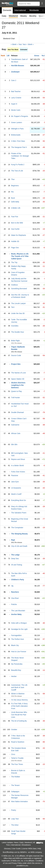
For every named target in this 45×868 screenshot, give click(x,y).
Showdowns (26, 845)
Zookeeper (15, 72)
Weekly (24, 16)
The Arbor (15, 825)
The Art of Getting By (19, 721)
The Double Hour (18, 332)
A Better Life (16, 208)
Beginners (15, 186)
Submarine (15, 425)
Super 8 (14, 104)
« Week (14, 44)
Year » (25, 44)
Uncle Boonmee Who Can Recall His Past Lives (19, 715)
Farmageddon (16, 635)
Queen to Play (16, 391)
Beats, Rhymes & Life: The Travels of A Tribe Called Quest (20, 256)
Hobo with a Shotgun (19, 623)
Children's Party (18, 580)
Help (39, 849)
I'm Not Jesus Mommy (19, 700)
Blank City (15, 645)
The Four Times (17, 764)
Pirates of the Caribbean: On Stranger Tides (20, 156)
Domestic (7, 10)
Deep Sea (15, 559)
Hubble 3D (15, 241)
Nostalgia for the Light (19, 629)
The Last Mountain (18, 611)
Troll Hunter (16, 398)
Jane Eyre (15, 482)
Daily (4, 16)
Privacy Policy (17, 863)
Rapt (13, 540)
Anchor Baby (16, 614)
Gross (37, 56)
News (16, 842)
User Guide (16, 849)
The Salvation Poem (19, 513)
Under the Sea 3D (18, 313)
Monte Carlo (16, 110)
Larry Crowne (16, 98)
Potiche (14, 604)
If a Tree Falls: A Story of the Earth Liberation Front (19, 706)
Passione (15, 475)
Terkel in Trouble (17, 758)
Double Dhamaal (17, 412)
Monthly (33, 16)
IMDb (32, 852)
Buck (13, 198)
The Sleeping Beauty (19, 534)
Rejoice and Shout (18, 459)
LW (8, 56)
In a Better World (17, 465)
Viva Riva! (15, 598)
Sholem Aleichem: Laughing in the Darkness (18, 385)
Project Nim (16, 364)
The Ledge (15, 555)
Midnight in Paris (17, 129)
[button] (42, 3)
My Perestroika (17, 664)
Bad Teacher (16, 91)
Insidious (14, 285)
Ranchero (15, 592)
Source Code (16, 355)
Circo (13, 754)
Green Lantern (17, 122)
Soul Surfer (15, 229)
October (14, 729)
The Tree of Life (17, 171)
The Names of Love (18, 373)
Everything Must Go (19, 500)
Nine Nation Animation (19, 801)
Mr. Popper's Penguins (20, 116)
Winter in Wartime (18, 694)
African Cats (16, 433)
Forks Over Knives (18, 472)
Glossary (7, 849)
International (20, 10)
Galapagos (15, 792)
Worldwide (34, 10)
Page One (15, 248)
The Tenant (15, 785)
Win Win (14, 444)
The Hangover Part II (19, 147)
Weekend (28, 842)
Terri (13, 307)
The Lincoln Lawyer (18, 303)
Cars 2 (14, 80)
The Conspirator (17, 528)
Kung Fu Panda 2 (18, 165)
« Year (19, 44)
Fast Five (15, 217)
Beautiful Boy (16, 670)
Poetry (14, 810)
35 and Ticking (17, 565)
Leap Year (15, 819)
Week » (31, 44)
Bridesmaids (16, 135)
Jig (12, 586)
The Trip (14, 262)
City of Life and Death (19, 546)
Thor (13, 179)
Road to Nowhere (18, 742)
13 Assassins (16, 488)
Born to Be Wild (17, 223)
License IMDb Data (29, 849)
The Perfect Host (17, 639)
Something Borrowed (19, 289)
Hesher (14, 676)
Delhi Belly (15, 202)
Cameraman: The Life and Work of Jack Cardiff (19, 687)
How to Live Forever (19, 652)
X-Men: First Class (18, 141)
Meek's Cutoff (16, 494)
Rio (12, 192)
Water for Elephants (19, 235)
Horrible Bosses (18, 66)
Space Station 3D (18, 379)
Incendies (15, 326)
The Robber (16, 777)
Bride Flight (15, 341)
